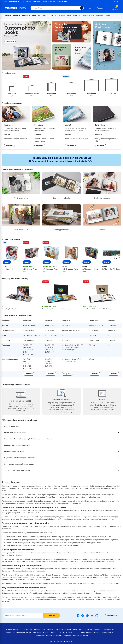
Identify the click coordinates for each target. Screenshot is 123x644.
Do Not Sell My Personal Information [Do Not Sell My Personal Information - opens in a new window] (48, 636)
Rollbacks (8, 15)
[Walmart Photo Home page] (15, 8)
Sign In (116, 1)
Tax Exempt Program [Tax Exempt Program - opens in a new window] (23, 632)
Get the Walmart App (41, 632)
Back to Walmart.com (12, 1)
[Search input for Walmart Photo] (55, 8)
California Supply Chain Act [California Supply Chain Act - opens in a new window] (104, 632)
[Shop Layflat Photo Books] (77, 128)
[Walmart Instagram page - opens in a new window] (97, 615)
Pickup (45, 15)
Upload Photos (62, 1)
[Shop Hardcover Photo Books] (16, 128)
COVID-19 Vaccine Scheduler (90, 629)
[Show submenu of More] (110, 15)
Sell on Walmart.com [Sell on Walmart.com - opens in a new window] (63, 629)
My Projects (37, 1)
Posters (76, 15)
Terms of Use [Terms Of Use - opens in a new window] (56, 632)
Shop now (29, 374)
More (107, 15)
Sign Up (52, 615)
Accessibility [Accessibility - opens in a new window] (11, 632)
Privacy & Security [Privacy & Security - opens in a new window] (70, 632)
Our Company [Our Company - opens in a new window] (48, 629)
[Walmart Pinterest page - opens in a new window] (87, 615)
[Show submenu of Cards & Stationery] (71, 15)
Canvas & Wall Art (87, 15)
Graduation (26, 15)
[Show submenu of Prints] (55, 15)
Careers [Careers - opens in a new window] (37, 629)
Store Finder (27, 1)
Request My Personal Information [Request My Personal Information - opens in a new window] (76, 636)
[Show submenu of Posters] (79, 15)
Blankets (99, 15)
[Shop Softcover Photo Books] (46, 128)
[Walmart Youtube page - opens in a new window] (92, 615)
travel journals (76, 503)
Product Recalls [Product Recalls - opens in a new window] (109, 629)
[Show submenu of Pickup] (48, 15)
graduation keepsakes (59, 503)
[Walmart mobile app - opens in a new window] (110, 615)
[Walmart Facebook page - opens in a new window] (78, 615)
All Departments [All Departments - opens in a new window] (12, 629)
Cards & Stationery (64, 15)
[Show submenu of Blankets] (103, 15)
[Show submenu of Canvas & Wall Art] (94, 15)
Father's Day (36, 15)
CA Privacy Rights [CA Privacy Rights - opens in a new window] (85, 632)
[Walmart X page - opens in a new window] (83, 615)
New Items (17, 15)
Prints (52, 15)
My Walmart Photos (49, 1)
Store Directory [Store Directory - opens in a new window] (26, 629)
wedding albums (35, 503)
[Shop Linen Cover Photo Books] (107, 128)
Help (90, 8)
